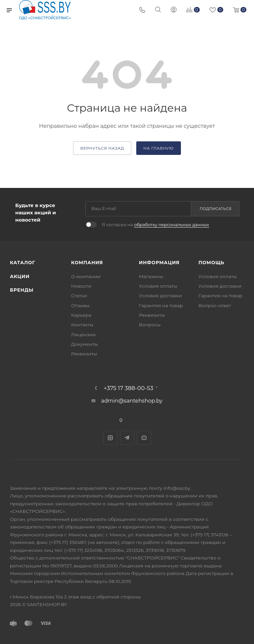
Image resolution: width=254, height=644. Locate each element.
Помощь (211, 263)
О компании (86, 276)
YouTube (144, 438)
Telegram (127, 438)
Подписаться (216, 209)
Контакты (82, 325)
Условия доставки (160, 296)
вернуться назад (102, 148)
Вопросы (150, 325)
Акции (20, 276)
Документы (85, 344)
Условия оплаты (158, 286)
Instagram (110, 438)
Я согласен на (155, 225)
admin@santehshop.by (132, 401)
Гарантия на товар (161, 305)
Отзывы (80, 305)
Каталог (22, 263)
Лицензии (83, 335)
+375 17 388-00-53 (129, 388)
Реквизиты (84, 354)
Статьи (79, 296)
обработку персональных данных (171, 225)
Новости (81, 286)
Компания (87, 263)
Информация (159, 263)
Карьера (81, 315)
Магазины (151, 276)
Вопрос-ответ (215, 305)
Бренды (22, 290)
